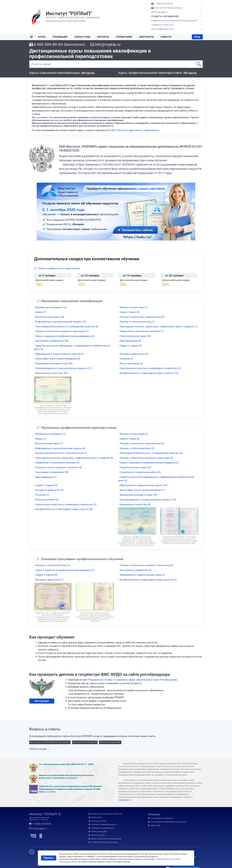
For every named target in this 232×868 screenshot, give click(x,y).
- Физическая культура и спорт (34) (53, 364)
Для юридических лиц (162, 29)
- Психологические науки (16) (135, 336)
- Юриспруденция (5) (130, 341)
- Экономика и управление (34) (51, 472)
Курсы (42, 37)
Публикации (60, 37)
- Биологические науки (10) (49, 317)
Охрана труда (82, 37)
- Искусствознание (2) (131, 364)
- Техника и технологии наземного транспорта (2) (146, 565)
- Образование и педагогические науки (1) (142, 575)
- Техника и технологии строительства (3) (141, 443)
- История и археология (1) (49, 580)
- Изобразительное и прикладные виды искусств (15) (148, 373)
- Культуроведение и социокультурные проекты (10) (147, 500)
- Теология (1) (42, 495)
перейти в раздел (38, 749)
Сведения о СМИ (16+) (163, 25)
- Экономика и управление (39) (51, 341)
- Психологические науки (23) (135, 467)
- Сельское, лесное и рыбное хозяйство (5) (58, 467)
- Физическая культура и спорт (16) (138, 495)
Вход (197, 37)
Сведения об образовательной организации (174, 21)
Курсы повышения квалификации (62, 73)
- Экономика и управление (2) (135, 570)
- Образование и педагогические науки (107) (143, 485)
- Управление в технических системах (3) (57, 463)
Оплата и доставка (99, 821)
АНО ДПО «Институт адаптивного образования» (133, 130)
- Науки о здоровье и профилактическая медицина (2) (149, 463)
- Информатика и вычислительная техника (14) (60, 322)
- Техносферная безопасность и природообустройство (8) (66, 327)
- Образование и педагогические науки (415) (59, 354)
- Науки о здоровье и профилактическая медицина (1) (64, 570)
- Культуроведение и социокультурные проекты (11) (63, 368)
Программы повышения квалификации (70, 301)
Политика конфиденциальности (104, 824)
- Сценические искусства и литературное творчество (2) (150, 368)
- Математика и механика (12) (50, 307)
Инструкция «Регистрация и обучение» (107, 814)
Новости (166, 37)
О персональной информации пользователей (169, 822)
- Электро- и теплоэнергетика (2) (52, 565)
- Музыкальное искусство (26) (51, 373)
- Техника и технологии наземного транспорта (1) (61, 331)
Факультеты (146, 37)
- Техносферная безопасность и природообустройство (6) (150, 453)
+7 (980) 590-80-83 (162, 4)
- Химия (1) (40, 439)
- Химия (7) (40, 312)
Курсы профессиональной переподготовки (158, 73)
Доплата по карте (98, 835)
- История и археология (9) (133, 354)
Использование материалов (162, 818)
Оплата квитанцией (99, 832)
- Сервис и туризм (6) (46, 575)
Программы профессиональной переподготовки (77, 428)
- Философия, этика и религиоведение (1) (141, 490)
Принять (49, 858)
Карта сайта (155, 825)
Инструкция (42, 701)
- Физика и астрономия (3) (133, 434)
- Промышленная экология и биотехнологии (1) (61, 453)
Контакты (103, 37)
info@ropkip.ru (160, 12)
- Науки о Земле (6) (129, 439)
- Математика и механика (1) (50, 434)
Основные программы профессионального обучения (80, 559)
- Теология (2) (126, 359)
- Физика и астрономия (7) (133, 307)
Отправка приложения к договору (105, 842)
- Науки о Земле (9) (129, 312)
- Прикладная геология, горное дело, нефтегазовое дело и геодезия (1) (158, 327)
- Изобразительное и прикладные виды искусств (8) (63, 509)
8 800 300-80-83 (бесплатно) (167, 8)
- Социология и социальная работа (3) (140, 472)
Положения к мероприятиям (102, 828)
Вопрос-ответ (96, 817)
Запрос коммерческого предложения (57, 268)
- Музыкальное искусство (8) (134, 504)
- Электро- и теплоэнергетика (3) (136, 448)
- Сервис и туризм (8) (46, 485)
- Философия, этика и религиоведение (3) (57, 359)
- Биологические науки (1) (48, 443)
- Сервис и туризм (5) (130, 346)
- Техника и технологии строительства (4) (141, 317)
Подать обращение (165, 16)
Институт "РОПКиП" (69, 13)
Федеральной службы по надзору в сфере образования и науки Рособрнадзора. (133, 680)
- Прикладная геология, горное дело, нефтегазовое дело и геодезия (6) (74, 458)
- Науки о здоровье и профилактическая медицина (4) (64, 336)
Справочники (124, 37)
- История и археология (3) (49, 490)
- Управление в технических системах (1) (141, 331)
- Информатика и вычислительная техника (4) (59, 448)
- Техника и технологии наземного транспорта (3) (146, 458)
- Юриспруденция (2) (45, 477)
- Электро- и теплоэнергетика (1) (136, 322)
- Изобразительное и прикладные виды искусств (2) (148, 580)
